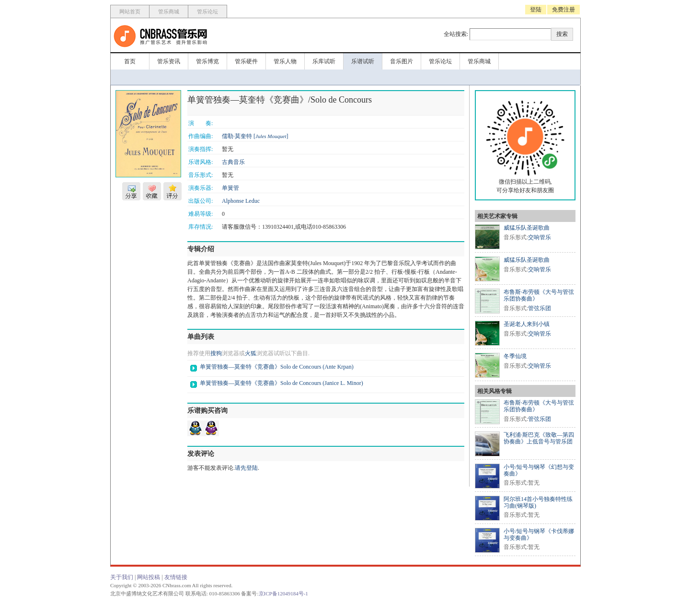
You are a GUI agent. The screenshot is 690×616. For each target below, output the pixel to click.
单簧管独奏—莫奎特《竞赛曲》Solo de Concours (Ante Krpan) (277, 367)
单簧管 (230, 188)
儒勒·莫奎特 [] (255, 136)
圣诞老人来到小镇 (527, 324)
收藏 (152, 191)
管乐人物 (285, 61)
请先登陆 (246, 468)
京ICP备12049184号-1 (283, 593)
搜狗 (216, 353)
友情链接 (176, 577)
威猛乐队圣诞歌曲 (527, 228)
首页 (130, 61)
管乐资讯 (169, 61)
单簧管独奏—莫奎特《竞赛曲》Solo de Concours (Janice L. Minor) (282, 383)
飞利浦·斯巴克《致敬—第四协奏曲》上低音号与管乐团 (539, 438)
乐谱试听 (363, 61)
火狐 (251, 353)
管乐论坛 (207, 12)
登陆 (536, 10)
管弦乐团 (540, 308)
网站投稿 (149, 577)
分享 (131, 191)
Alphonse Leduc (241, 201)
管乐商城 (169, 12)
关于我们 (122, 577)
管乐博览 (207, 61)
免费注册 (563, 10)
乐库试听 (324, 61)
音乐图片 (402, 61)
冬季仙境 (515, 356)
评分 (172, 191)
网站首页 (130, 12)
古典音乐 (233, 162)
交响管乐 (540, 237)
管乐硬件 (246, 61)
